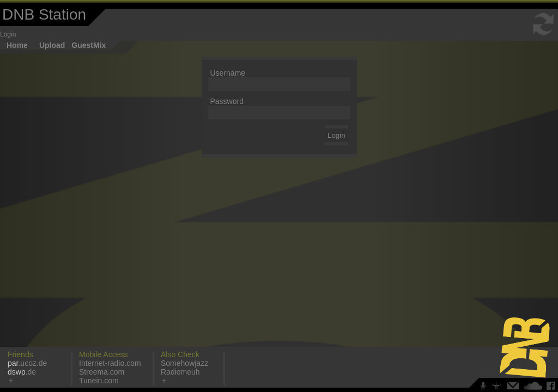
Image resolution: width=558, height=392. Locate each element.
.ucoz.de (27, 363)
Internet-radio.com (110, 363)
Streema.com (102, 372)
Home (17, 45)
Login (8, 34)
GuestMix (89, 45)
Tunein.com (99, 381)
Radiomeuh (180, 372)
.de (22, 372)
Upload (52, 45)
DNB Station (44, 14)
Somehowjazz (184, 363)
